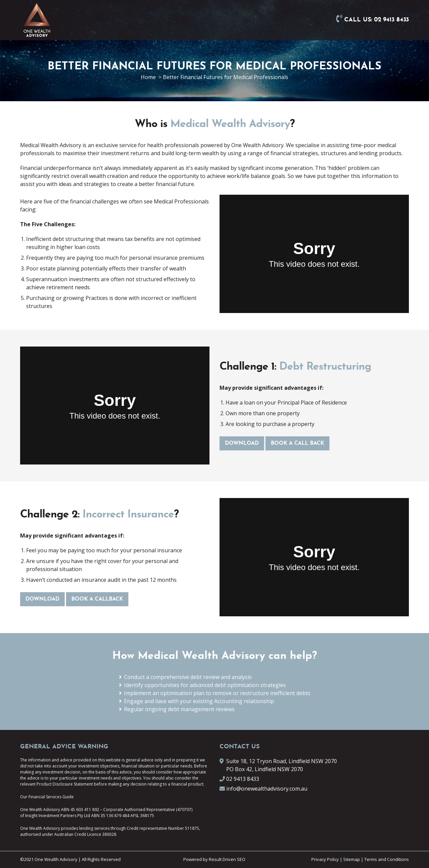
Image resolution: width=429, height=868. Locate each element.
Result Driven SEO (227, 859)
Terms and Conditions (387, 859)
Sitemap (352, 859)
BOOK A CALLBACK (97, 599)
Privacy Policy (325, 859)
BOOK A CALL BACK (297, 443)
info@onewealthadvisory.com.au (267, 789)
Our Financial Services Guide (47, 797)
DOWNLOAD (242, 443)
